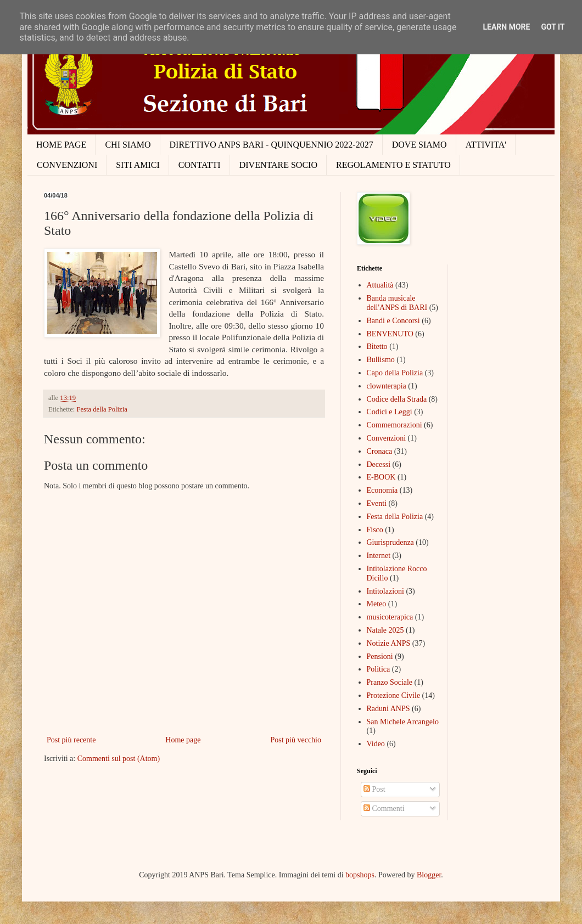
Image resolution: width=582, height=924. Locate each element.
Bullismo (381, 360)
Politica (379, 669)
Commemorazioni (394, 425)
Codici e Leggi (390, 412)
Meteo (377, 604)
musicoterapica (390, 617)
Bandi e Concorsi (393, 321)
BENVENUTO (390, 334)
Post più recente (71, 740)
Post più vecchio (296, 740)
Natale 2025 (385, 630)
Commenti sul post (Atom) (119, 759)
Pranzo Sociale (390, 682)
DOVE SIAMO (419, 145)
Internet (379, 556)
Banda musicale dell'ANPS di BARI (397, 303)
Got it (553, 27)
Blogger (429, 875)
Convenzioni (387, 438)
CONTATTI (200, 165)
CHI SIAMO (128, 145)
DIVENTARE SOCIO (278, 165)
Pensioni (380, 657)
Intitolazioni (385, 591)
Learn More (506, 27)
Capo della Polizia (395, 373)
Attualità (380, 285)
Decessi (379, 464)
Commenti (384, 809)
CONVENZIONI (67, 165)
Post (374, 789)
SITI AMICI (138, 165)
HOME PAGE (61, 145)
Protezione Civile (394, 695)
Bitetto (377, 347)
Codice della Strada (397, 399)
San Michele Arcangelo (403, 722)
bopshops (360, 875)
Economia (382, 490)
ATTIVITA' (486, 145)
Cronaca (380, 451)
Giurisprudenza (390, 542)
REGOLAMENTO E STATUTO (393, 165)
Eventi (377, 503)
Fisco (375, 530)
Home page (183, 740)
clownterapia (387, 386)
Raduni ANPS (388, 709)
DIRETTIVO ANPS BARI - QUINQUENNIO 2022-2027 (272, 145)
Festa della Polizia (102, 409)
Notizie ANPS (389, 643)
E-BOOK (381, 477)
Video (376, 744)
